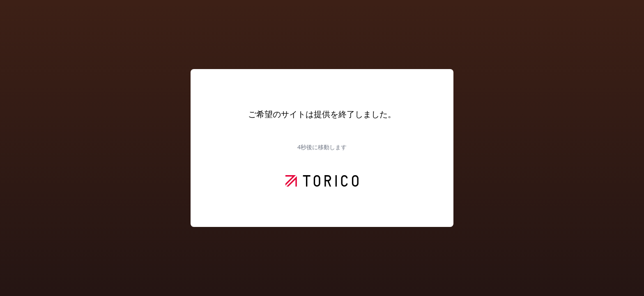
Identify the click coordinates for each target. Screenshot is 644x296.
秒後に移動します (322, 147)
